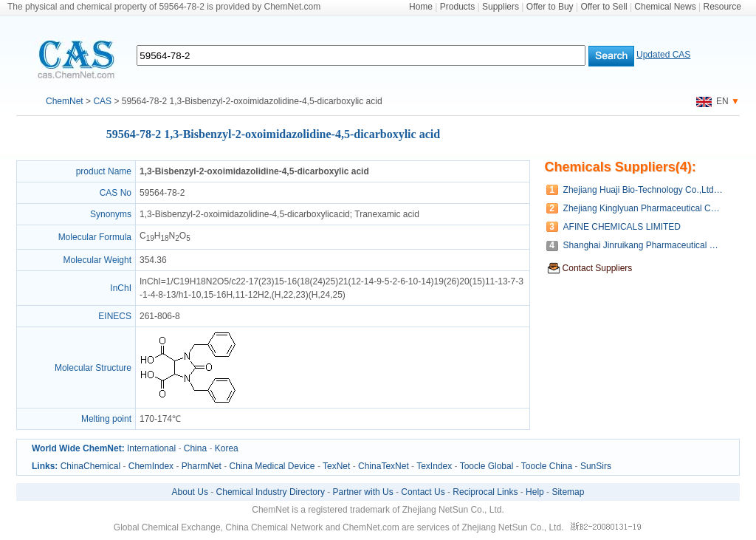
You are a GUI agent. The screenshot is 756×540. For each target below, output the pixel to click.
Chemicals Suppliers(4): (621, 167)
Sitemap (568, 492)
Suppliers (501, 7)
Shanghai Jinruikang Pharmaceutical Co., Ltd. (644, 245)
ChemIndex (151, 466)
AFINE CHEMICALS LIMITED (622, 227)
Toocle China (547, 466)
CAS (102, 101)
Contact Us (423, 492)
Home (421, 7)
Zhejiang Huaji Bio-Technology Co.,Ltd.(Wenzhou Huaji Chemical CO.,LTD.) (644, 190)
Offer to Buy (550, 7)
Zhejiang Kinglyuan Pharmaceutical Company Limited (644, 208)
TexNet (336, 466)
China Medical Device (272, 466)
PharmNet (202, 466)
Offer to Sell (604, 7)
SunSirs (596, 466)
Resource (722, 7)
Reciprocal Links (485, 492)
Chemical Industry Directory (271, 492)
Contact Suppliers (598, 268)
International (151, 448)
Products (457, 7)
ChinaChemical (90, 466)
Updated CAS (663, 55)
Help (535, 492)
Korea (227, 448)
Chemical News (665, 7)
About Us (190, 492)
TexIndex (434, 466)
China (195, 448)
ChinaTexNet (384, 466)
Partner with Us (363, 492)
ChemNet (65, 101)
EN (712, 101)
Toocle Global (487, 466)
